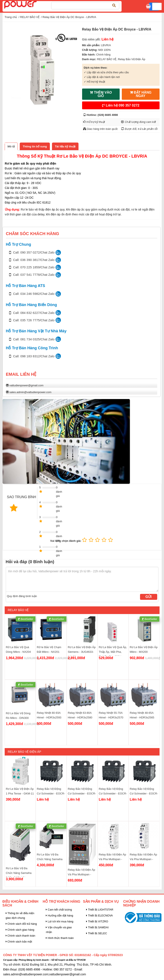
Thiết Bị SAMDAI (97, 927)
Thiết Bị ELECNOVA (100, 916)
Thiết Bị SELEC (97, 933)
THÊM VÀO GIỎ (101, 94)
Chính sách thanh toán (20, 936)
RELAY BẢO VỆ (30, 17)
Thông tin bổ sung (35, 146)
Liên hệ (121, 105)
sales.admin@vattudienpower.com (30, 392)
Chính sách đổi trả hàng (21, 924)
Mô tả (11, 146)
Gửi (149, 597)
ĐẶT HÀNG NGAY (141, 94)
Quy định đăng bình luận (22, 596)
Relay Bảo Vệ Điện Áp (132, 59)
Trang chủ (11, 17)
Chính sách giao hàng (20, 930)
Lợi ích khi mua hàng (60, 921)
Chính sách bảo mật (19, 942)
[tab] (11, 146)
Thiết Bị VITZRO (97, 921)
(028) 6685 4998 (108, 115)
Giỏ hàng (156, 7)
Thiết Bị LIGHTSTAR (100, 910)
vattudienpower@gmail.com (26, 385)
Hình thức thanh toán (60, 938)
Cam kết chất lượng (59, 910)
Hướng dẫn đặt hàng (60, 916)
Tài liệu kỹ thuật (65, 146)
